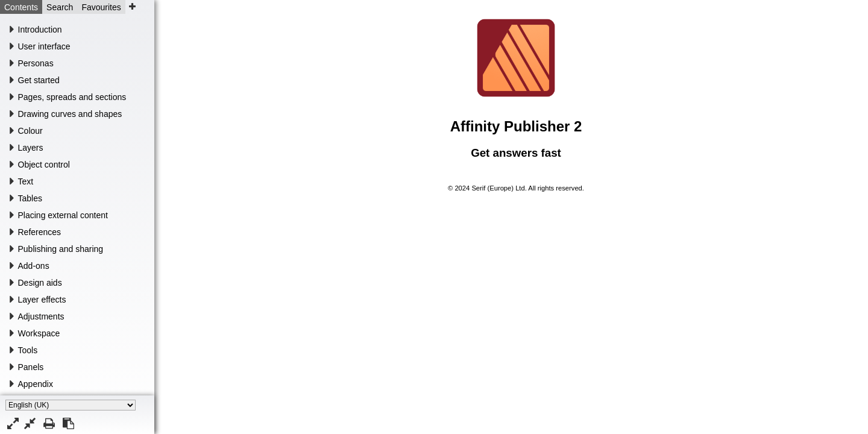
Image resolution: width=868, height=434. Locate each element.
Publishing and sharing (61, 249)
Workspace (39, 333)
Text (26, 181)
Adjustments (41, 316)
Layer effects (42, 300)
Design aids (40, 283)
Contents (21, 7)
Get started (39, 80)
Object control (44, 165)
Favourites (101, 7)
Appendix (36, 384)
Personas (36, 63)
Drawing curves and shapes (70, 114)
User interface (44, 46)
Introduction (40, 30)
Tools (28, 350)
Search (60, 7)
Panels (31, 367)
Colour (30, 131)
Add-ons (34, 266)
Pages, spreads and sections (72, 97)
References (40, 232)
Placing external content (63, 215)
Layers (31, 148)
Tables (30, 198)
